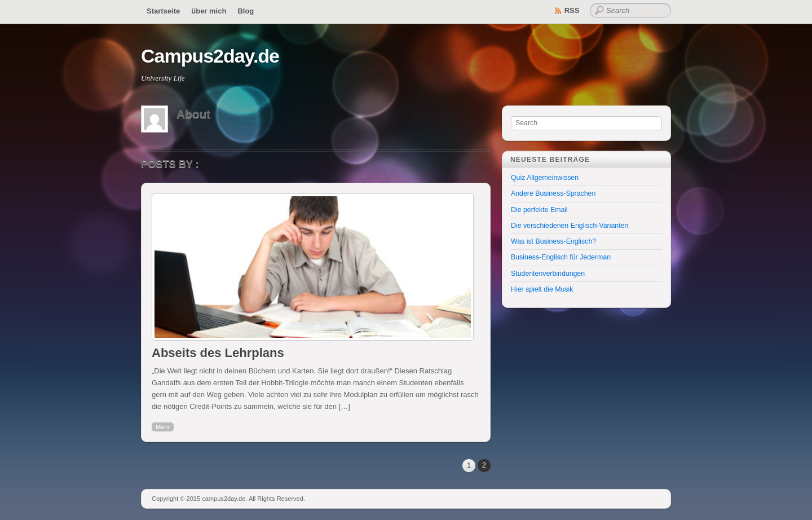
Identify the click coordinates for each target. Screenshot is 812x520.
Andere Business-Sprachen (553, 193)
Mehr (163, 427)
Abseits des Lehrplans (218, 353)
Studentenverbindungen (548, 274)
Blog (246, 11)
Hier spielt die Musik (542, 289)
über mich (209, 11)
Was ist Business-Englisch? (553, 241)
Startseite (163, 11)
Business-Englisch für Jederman (561, 257)
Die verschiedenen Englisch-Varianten (570, 226)
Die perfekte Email (539, 210)
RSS (572, 10)
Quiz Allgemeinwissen (545, 178)
